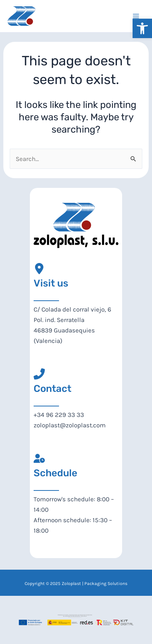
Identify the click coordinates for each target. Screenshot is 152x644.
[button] (142, 28)
